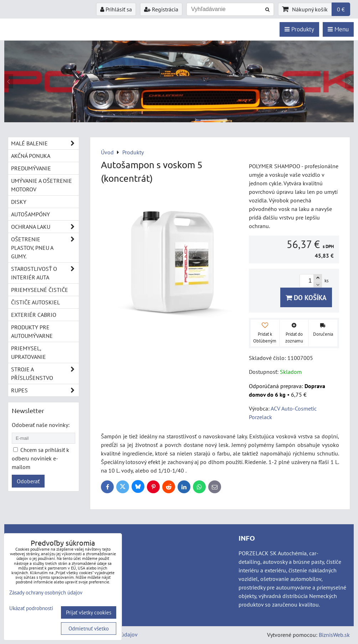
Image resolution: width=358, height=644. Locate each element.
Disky (19, 202)
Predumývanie (31, 168)
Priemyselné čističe (40, 290)
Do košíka (306, 297)
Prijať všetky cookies (89, 612)
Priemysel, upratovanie (29, 352)
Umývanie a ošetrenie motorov (42, 185)
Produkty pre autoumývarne (32, 331)
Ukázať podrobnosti (31, 609)
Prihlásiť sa (116, 9)
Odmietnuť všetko (89, 628)
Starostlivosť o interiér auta (45, 273)
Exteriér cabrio (34, 315)
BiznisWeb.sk (334, 635)
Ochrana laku (45, 227)
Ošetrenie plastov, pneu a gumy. (45, 248)
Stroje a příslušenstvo (45, 373)
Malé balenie (45, 143)
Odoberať (28, 481)
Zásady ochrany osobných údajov (46, 593)
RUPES (45, 390)
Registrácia (161, 9)
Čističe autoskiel (35, 302)
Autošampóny (30, 214)
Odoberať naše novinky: (41, 425)
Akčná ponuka (31, 156)
